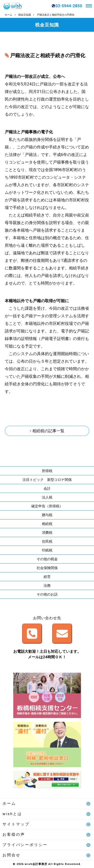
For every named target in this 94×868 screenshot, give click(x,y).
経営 (47, 577)
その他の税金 (47, 559)
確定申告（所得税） (47, 506)
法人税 (47, 497)
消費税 (47, 533)
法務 (47, 585)
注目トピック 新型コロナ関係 (47, 480)
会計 (47, 488)
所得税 (47, 471)
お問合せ (47, 855)
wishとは (47, 814)
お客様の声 (47, 834)
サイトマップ (47, 824)
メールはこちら (62, 634)
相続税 (47, 524)
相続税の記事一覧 (48, 431)
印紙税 (47, 550)
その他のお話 (47, 594)
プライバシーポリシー (47, 845)
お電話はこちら (32, 634)
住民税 (47, 541)
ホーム (47, 803)
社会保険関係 (47, 568)
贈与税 (47, 515)
